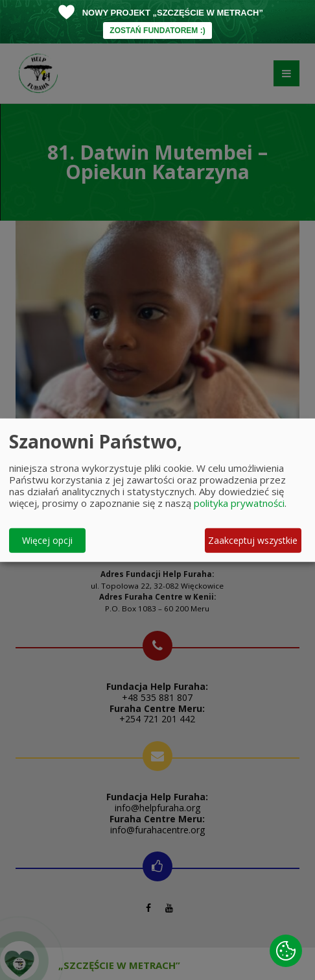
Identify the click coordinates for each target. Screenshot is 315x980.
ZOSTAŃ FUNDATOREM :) (157, 31)
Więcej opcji (47, 540)
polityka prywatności (239, 502)
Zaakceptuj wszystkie (253, 540)
